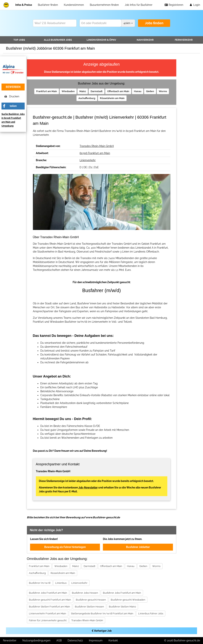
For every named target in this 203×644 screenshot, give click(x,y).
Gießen (150, 91)
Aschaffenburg (87, 98)
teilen (13, 106)
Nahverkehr (145, 40)
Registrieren (174, 5)
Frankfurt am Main (47, 91)
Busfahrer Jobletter (138, 547)
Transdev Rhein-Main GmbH (97, 146)
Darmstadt (97, 91)
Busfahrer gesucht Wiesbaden (128, 600)
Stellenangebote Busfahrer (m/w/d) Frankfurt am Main (102, 614)
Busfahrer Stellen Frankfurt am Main (49, 607)
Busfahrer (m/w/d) (40, 583)
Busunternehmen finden (104, 5)
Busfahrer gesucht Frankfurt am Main (50, 600)
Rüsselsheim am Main (112, 98)
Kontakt (113, 640)
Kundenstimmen (74, 5)
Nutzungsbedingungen (36, 640)
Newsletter (10, 640)
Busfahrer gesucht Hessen (91, 600)
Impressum (96, 640)
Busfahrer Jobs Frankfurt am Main (48, 593)
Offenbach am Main (118, 91)
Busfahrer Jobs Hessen (85, 593)
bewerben (13, 87)
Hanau (138, 91)
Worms (163, 91)
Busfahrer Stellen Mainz (122, 607)
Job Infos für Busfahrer (139, 5)
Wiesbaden (68, 91)
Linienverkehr (101, 40)
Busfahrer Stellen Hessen (89, 607)
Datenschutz (75, 640)
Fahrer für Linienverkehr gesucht (48, 620)
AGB (59, 640)
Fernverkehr (184, 40)
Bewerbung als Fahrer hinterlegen (65, 547)
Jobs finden (154, 23)
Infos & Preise (24, 5)
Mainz (83, 91)
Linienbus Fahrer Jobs (151, 614)
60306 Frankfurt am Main (95, 153)
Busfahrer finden (48, 5)
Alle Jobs (58, 40)
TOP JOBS (19, 40)
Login (195, 5)
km (128, 23)
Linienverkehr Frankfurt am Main (48, 614)
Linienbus (61, 583)
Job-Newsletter (88, 488)
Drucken (12, 96)
